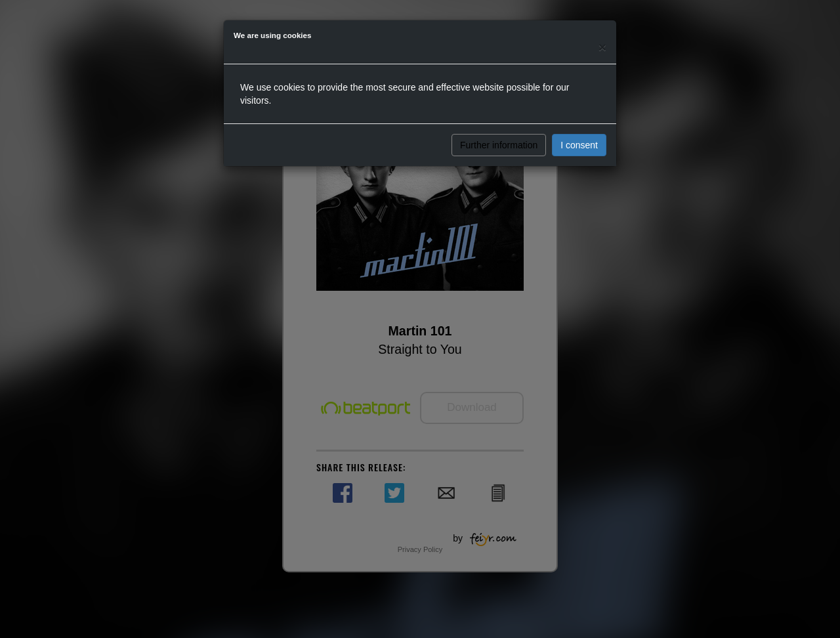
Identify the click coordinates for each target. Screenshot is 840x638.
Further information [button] (499, 145)
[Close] (602, 47)
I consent (579, 145)
